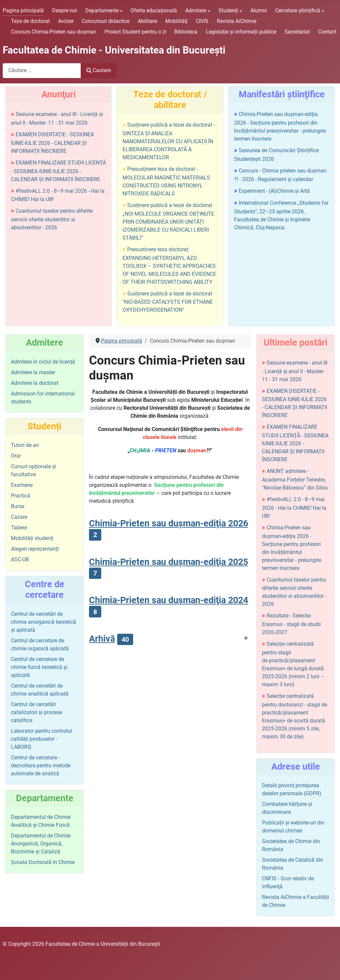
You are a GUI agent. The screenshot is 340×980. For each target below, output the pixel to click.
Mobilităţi (176, 21)
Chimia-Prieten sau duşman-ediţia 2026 (169, 523)
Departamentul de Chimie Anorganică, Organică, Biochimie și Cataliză (41, 844)
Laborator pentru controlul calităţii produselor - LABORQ (42, 739)
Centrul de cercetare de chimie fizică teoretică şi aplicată (39, 667)
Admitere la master (33, 372)
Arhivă (102, 639)
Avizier (66, 21)
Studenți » (230, 10)
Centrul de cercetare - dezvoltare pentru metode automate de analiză (41, 765)
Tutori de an (25, 445)
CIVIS (202, 21)
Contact (327, 32)
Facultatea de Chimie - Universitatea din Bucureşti (114, 50)
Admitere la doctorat (35, 383)
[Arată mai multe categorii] (246, 639)
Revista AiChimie (237, 21)
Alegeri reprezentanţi (35, 549)
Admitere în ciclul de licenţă (43, 362)
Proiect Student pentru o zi (135, 32)
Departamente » (104, 10)
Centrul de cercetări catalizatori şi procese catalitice (37, 712)
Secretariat (297, 32)
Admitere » (198, 10)
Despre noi (65, 10)
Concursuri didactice (106, 21)
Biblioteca (186, 32)
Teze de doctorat (30, 21)
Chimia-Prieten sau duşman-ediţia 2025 (169, 562)
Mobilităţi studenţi (32, 538)
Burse (18, 506)
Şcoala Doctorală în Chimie (43, 862)
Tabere (19, 528)
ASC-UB (20, 559)
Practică (21, 496)
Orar (16, 456)
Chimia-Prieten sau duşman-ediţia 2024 (169, 600)
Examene (22, 485)
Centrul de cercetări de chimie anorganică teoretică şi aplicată (43, 622)
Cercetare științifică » (300, 10)
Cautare (99, 70)
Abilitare (147, 21)
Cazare (19, 517)
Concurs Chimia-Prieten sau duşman (54, 32)
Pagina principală (23, 10)
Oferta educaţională (154, 10)
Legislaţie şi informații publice (241, 32)
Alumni (259, 10)
